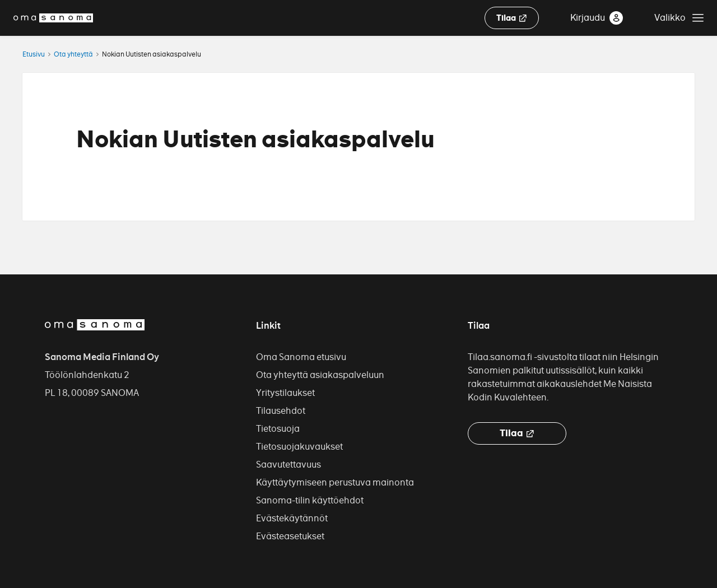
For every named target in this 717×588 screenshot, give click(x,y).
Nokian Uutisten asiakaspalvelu (152, 54)
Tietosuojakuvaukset (299, 447)
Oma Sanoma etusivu (301, 357)
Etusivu (34, 54)
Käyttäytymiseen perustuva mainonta (335, 482)
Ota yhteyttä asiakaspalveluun (320, 375)
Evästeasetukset (290, 536)
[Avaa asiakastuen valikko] (679, 18)
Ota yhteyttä (73, 54)
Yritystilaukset (285, 393)
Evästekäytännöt (292, 518)
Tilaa (512, 18)
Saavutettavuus (288, 465)
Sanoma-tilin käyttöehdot (310, 500)
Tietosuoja (278, 429)
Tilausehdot (281, 411)
